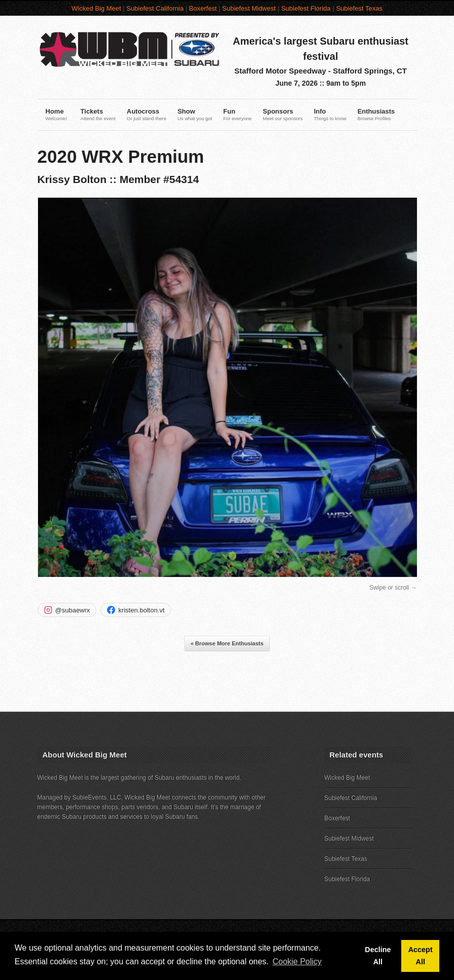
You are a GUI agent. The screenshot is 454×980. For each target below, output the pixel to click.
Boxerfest (203, 8)
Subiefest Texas (359, 8)
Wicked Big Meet (96, 8)
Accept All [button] (421, 956)
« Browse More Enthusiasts (227, 643)
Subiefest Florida (306, 8)
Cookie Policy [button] (297, 961)
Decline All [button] (378, 956)
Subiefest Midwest (249, 8)
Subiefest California (155, 8)
